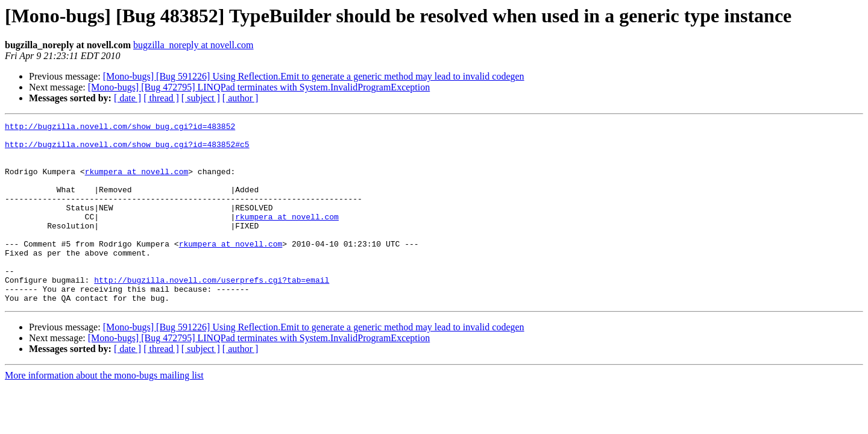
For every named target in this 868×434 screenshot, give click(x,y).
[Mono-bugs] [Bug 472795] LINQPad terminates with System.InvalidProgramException (259, 87)
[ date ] (127, 98)
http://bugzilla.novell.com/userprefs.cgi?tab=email (212, 312)
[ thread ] (161, 98)
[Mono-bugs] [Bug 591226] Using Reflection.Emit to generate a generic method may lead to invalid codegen (314, 76)
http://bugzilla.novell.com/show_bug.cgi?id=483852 (120, 128)
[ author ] (241, 98)
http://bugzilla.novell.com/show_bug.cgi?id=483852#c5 (127, 149)
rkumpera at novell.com (137, 182)
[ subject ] (201, 98)
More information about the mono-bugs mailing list (104, 411)
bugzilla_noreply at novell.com (193, 45)
